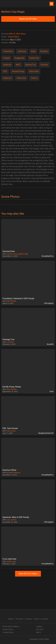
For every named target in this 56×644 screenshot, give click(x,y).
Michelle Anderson (13, 473)
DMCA (39, 632)
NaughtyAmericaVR (46, 433)
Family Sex (34, 58)
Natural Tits (30, 65)
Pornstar (44, 65)
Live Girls (45, 619)
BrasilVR (50, 344)
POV (5, 71)
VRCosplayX (49, 303)
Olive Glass (21, 34)
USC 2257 (40, 629)
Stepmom (7, 78)
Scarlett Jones (12, 254)
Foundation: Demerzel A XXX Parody (18, 298)
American (22, 51)
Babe (33, 51)
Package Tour (8, 339)
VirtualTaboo (13, 37)
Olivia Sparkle (11, 389)
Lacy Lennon (11, 520)
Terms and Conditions (11, 626)
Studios (29, 619)
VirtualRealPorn (47, 256)
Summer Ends (9, 251)
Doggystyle (19, 58)
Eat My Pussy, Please (12, 387)
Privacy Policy (8, 629)
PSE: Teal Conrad (10, 428)
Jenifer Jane (11, 561)
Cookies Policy (8, 632)
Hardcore (7, 65)
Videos (11, 619)
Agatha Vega (23, 254)
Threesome (8, 51)
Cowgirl (6, 58)
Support (39, 626)
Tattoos (34, 78)
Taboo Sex (21, 78)
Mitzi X (12, 34)
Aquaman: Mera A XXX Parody (16, 517)
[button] (51, 4)
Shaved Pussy (18, 71)
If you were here (9, 559)
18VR (51, 391)
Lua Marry (10, 342)
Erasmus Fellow (9, 470)
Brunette (44, 51)
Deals (37, 619)
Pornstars (20, 619)
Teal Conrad (11, 431)
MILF (18, 65)
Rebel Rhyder (11, 301)
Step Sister (34, 71)
